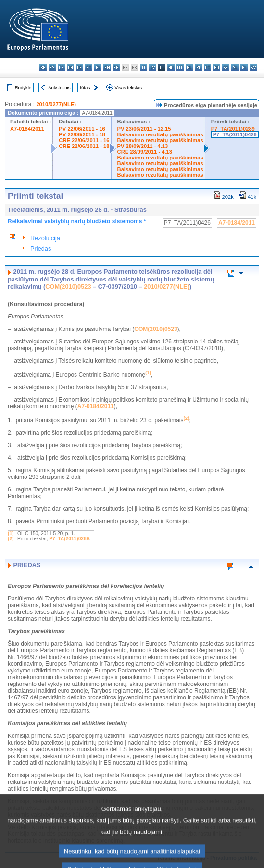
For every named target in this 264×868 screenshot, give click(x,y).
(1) (11, 533)
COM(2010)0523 (68, 287)
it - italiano (144, 67)
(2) (11, 539)
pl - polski (198, 67)
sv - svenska (253, 67)
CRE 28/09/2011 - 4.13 (145, 152)
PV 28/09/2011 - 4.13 (143, 146)
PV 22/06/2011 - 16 (82, 129)
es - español (52, 67)
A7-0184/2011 (27, 129)
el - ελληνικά (98, 67)
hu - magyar (171, 67)
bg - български (43, 67)
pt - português (207, 67)
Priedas (41, 249)
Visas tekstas (128, 88)
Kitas (85, 88)
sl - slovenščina (235, 67)
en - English (107, 67)
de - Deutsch (80, 67)
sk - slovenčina (226, 67)
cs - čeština (61, 67)
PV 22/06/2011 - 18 (82, 134)
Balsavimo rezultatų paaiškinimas (160, 134)
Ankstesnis (59, 88)
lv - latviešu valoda (153, 67)
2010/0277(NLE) (56, 104)
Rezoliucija (45, 238)
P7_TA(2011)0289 (233, 129)
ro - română (217, 67)
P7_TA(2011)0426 (235, 134)
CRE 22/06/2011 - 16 (84, 140)
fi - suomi (244, 67)
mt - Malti (180, 67)
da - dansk (70, 67)
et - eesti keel (89, 67)
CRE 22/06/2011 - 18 (84, 146)
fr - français (116, 67)
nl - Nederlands (189, 67)
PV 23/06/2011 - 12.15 (144, 129)
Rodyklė (23, 88)
